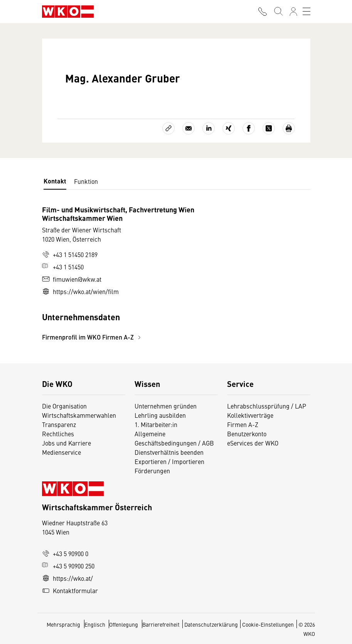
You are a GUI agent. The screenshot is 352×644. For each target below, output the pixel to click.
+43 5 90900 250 (68, 566)
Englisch (95, 624)
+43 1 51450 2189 (70, 254)
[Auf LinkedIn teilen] (209, 128)
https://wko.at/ (67, 578)
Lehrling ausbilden (160, 415)
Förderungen (152, 471)
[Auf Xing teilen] (229, 128)
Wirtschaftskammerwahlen (79, 415)
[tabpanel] (131, 273)
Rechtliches (58, 434)
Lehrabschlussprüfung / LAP (267, 406)
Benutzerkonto (247, 434)
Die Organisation (64, 406)
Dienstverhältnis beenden (169, 452)
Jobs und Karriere (67, 443)
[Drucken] (289, 128)
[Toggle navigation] (307, 12)
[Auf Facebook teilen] (249, 128)
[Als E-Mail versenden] (189, 128)
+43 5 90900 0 (65, 553)
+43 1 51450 (63, 267)
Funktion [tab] (86, 181)
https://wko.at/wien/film (80, 291)
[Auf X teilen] (269, 128)
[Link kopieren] (168, 128)
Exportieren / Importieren (169, 461)
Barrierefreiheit (161, 624)
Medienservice (61, 452)
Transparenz (59, 424)
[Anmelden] (293, 12)
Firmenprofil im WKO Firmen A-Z (93, 337)
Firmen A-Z (243, 424)
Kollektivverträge (250, 415)
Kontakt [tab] (55, 181)
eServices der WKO (253, 443)
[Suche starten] (278, 12)
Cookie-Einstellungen (268, 624)
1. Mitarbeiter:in (156, 424)
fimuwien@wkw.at (72, 279)
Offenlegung (124, 624)
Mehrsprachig (64, 624)
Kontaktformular (70, 590)
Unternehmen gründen (166, 406)
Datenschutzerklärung (211, 624)
